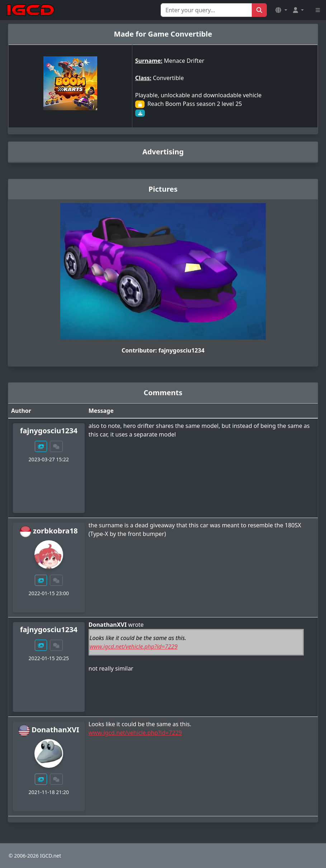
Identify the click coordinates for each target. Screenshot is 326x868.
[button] (281, 10)
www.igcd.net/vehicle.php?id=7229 (134, 647)
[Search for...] (206, 10)
